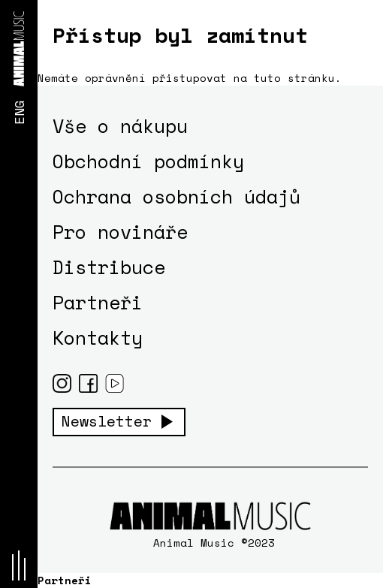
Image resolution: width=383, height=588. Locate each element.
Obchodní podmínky (148, 161)
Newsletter (107, 421)
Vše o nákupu (120, 126)
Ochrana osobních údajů (176, 196)
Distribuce (109, 267)
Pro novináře (120, 232)
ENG (19, 112)
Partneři (98, 302)
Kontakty (98, 338)
